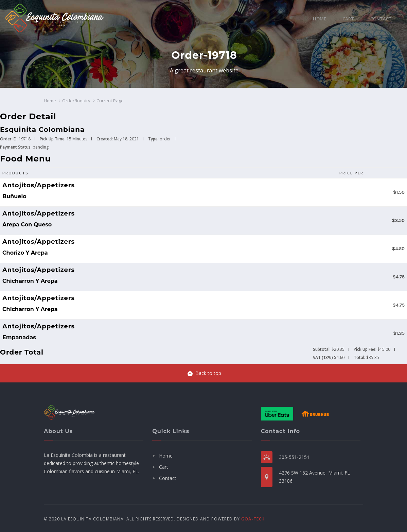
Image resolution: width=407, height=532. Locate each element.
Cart (348, 19)
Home (320, 19)
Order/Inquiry (76, 101)
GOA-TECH (253, 519)
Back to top (204, 373)
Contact (381, 19)
